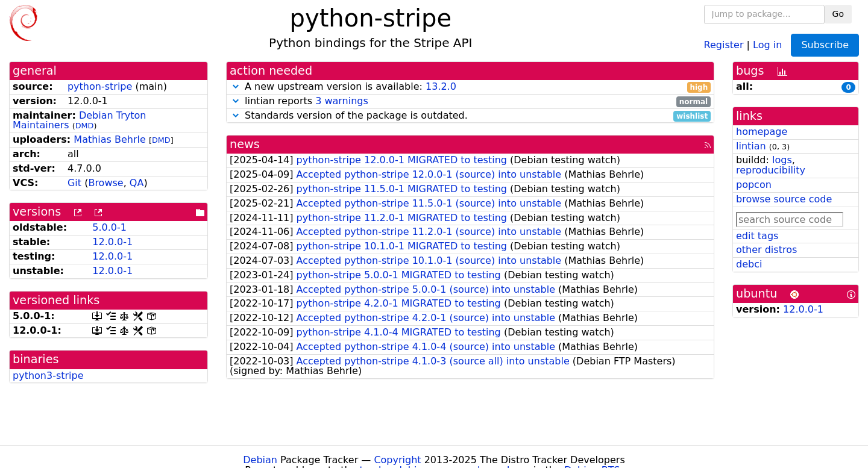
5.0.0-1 (109, 227)
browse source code (784, 199)
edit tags (757, 236)
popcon (754, 185)
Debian (260, 460)
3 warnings (342, 101)
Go (838, 14)
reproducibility (771, 170)
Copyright (397, 460)
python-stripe (100, 86)
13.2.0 (441, 86)
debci (749, 264)
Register (724, 44)
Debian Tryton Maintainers (79, 120)
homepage (762, 132)
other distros (766, 250)
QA (137, 183)
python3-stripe (48, 376)
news (245, 144)
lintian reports (470, 101)
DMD (85, 126)
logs (782, 160)
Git (74, 183)
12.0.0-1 (112, 242)
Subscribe (825, 45)
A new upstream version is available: (470, 87)
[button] (236, 86)
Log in (767, 44)
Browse (105, 183)
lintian (751, 146)
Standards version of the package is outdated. (470, 116)
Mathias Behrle (110, 139)
